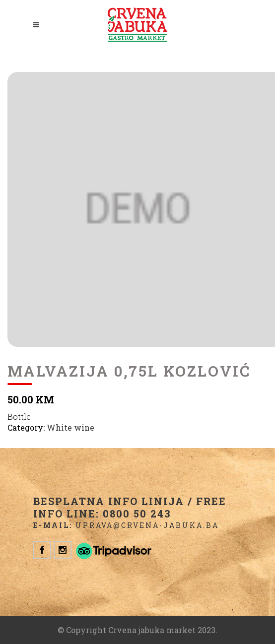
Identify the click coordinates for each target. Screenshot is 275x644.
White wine (70, 427)
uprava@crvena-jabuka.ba (147, 525)
